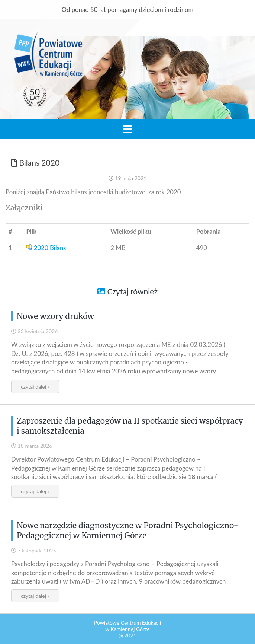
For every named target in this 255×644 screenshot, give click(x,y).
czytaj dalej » (35, 387)
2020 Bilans (50, 248)
